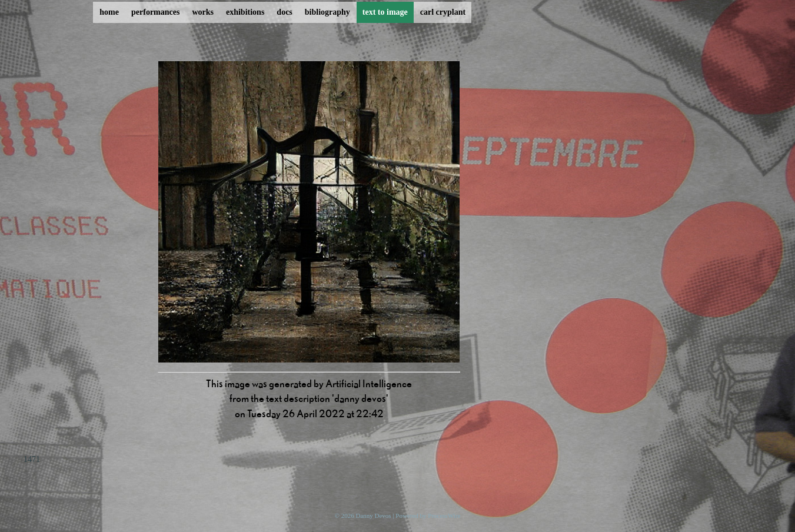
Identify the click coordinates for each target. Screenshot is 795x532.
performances (155, 12)
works (203, 12)
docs (284, 12)
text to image (385, 12)
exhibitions (245, 12)
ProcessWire (444, 516)
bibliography (327, 12)
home (109, 12)
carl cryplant (443, 12)
